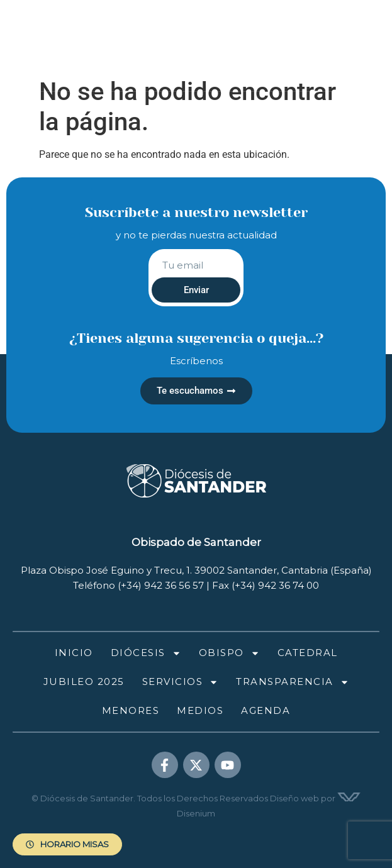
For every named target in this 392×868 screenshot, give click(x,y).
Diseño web (294, 798)
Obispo (229, 653)
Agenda (266, 710)
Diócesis (146, 653)
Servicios (181, 682)
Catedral (308, 653)
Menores (131, 710)
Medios (200, 710)
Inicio (74, 653)
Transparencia (293, 682)
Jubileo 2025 (84, 682)
